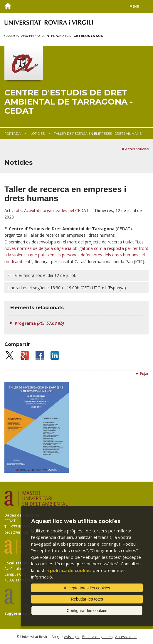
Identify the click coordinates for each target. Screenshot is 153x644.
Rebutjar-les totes (87, 599)
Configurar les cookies (87, 611)
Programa (39, 323)
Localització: (16, 563)
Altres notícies (137, 149)
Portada (12, 134)
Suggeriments (18, 613)
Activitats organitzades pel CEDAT (56, 210)
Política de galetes (97, 637)
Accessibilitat (126, 637)
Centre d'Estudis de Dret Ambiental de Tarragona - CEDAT (69, 102)
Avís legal (72, 637)
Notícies (37, 134)
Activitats (13, 210)
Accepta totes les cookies (87, 588)
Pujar (144, 374)
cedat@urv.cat (16, 532)
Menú (134, 6)
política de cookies (71, 570)
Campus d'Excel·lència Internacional (54, 36)
